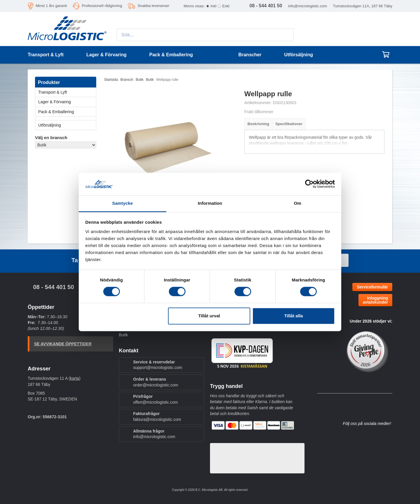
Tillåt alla (293, 316)
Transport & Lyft (67, 92)
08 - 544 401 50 (53, 287)
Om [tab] (297, 203)
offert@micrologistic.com (156, 402)
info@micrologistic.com (307, 6)
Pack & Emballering (67, 112)
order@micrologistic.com (156, 385)
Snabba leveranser (154, 6)
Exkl (226, 6)
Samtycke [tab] (123, 203)
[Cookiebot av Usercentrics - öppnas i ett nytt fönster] (309, 184)
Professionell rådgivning (102, 6)
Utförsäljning (299, 55)
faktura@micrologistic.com (157, 419)
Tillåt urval (209, 316)
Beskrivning (258, 124)
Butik (124, 335)
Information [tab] (210, 203)
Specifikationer (289, 124)
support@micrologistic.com (158, 367)
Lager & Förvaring (67, 102)
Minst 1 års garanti (51, 6)
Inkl (213, 6)
